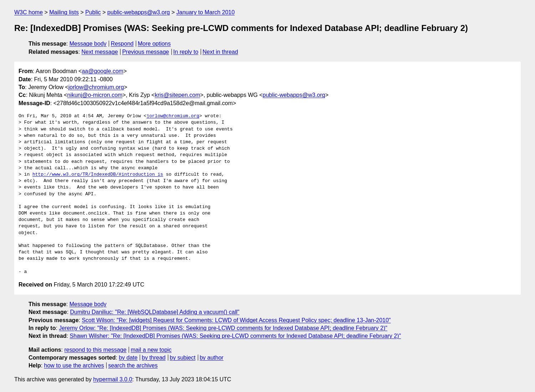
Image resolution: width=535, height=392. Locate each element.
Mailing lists (64, 12)
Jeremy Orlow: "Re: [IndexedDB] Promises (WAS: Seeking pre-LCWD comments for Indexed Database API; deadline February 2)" (223, 328)
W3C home (29, 12)
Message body (88, 44)
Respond (122, 44)
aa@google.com (102, 71)
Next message (100, 52)
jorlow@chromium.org (96, 87)
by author (212, 358)
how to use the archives (74, 365)
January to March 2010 (206, 12)
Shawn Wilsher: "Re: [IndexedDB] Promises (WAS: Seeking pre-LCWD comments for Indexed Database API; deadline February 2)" (235, 336)
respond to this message (95, 350)
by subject (182, 358)
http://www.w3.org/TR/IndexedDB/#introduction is (98, 175)
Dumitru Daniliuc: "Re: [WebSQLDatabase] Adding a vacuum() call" (155, 312)
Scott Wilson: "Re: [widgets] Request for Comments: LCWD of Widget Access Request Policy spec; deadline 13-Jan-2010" (236, 320)
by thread (154, 358)
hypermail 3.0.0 (112, 379)
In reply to (186, 52)
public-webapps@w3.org (138, 12)
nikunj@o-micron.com (95, 95)
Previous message (146, 52)
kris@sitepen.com (177, 95)
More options (155, 44)
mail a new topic (151, 350)
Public (93, 12)
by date (128, 358)
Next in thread (220, 52)
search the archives (133, 365)
